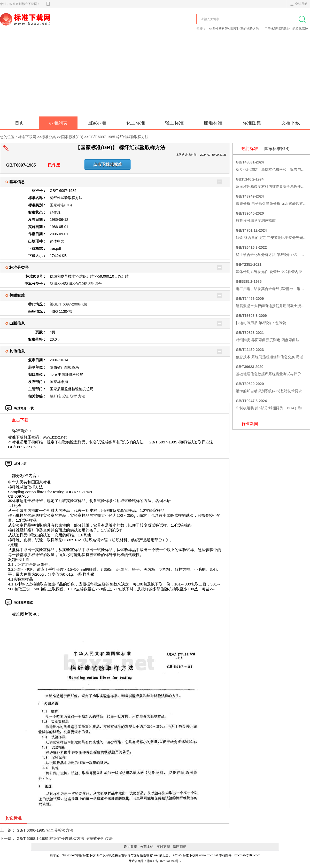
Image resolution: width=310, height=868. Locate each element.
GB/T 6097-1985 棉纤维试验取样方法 (118, 137)
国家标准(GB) (72, 137)
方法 (82, 396)
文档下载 (291, 123)
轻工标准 (174, 123)
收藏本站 (147, 847)
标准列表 (58, 123)
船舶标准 (213, 123)
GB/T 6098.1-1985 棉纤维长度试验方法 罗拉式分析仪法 (64, 838)
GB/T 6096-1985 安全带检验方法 (45, 830)
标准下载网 (59, 25)
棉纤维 (55, 396)
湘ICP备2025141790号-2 (164, 861)
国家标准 (97, 123)
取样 (73, 396)
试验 (65, 396)
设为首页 (130, 847)
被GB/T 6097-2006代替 (69, 304)
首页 (19, 123)
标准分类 (49, 137)
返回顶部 (180, 847)
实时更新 (163, 847)
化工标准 (136, 123)
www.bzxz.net (209, 855)
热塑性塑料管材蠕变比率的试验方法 (234, 29)
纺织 (53, 284)
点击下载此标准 (107, 164)
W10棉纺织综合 (89, 284)
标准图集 (252, 123)
